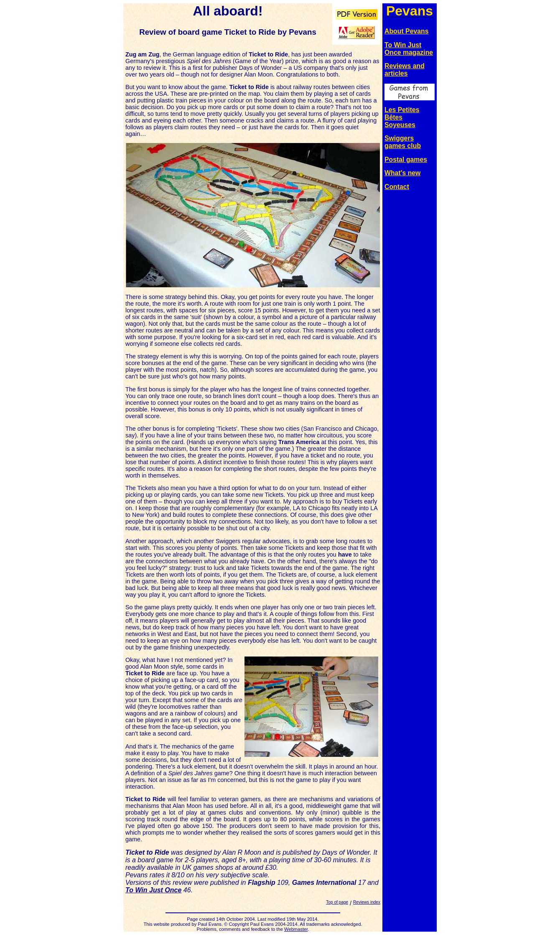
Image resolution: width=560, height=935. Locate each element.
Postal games (406, 160)
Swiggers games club (403, 142)
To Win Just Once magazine (409, 49)
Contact (397, 187)
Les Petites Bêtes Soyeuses (402, 117)
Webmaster (296, 929)
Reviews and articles (405, 70)
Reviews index (367, 902)
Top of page (337, 902)
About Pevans (407, 31)
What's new (402, 173)
